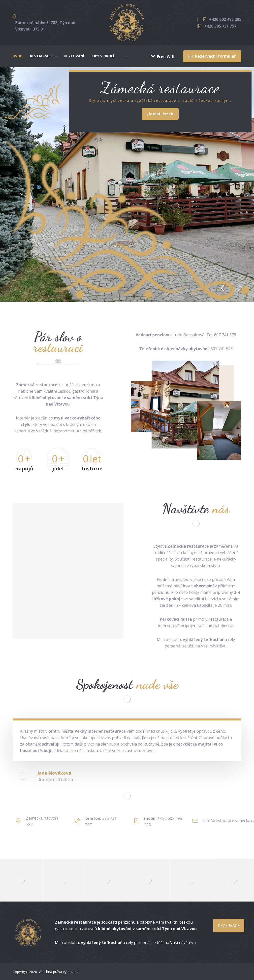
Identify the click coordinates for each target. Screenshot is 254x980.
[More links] (124, 56)
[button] (222, 288)
